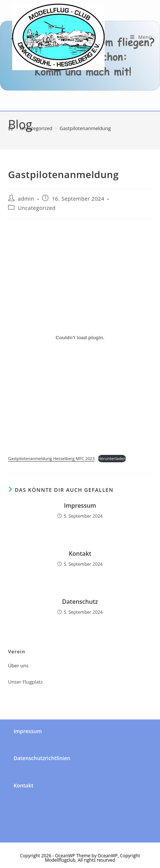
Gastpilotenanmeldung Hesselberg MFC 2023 (51, 458)
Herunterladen (112, 458)
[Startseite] (11, 128)
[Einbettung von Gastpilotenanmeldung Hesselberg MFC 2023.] (80, 338)
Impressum (80, 506)
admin (26, 199)
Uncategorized (37, 208)
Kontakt (80, 554)
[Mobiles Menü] (141, 37)
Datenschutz (80, 602)
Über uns (18, 666)
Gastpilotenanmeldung (85, 128)
